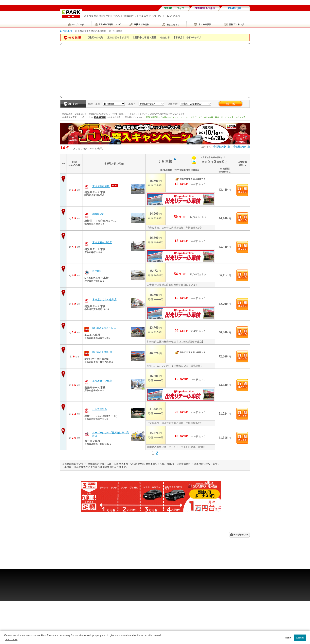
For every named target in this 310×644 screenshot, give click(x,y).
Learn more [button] (11, 639)
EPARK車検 (66, 31)
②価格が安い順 (242, 147)
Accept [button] (300, 638)
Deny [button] (288, 638)
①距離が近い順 (222, 147)
